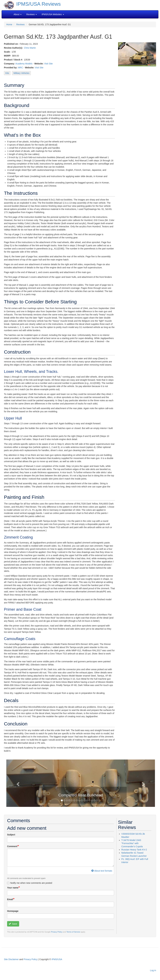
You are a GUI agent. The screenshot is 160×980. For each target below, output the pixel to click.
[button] (17, 783)
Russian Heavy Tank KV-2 (134, 850)
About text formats (102, 871)
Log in (153, 970)
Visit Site (48, 64)
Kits (7, 73)
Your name (13, 888)
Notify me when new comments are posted (30, 883)
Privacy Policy (57, 932)
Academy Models (24, 64)
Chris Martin (30, 48)
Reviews (20, 24)
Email (10, 899)
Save (13, 924)
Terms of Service (73, 932)
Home (9, 24)
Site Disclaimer (11, 959)
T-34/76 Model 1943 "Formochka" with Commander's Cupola (132, 843)
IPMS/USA (57, 959)
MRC (21, 68)
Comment (12, 846)
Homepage (13, 911)
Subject (11, 835)
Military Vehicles (21, 73)
